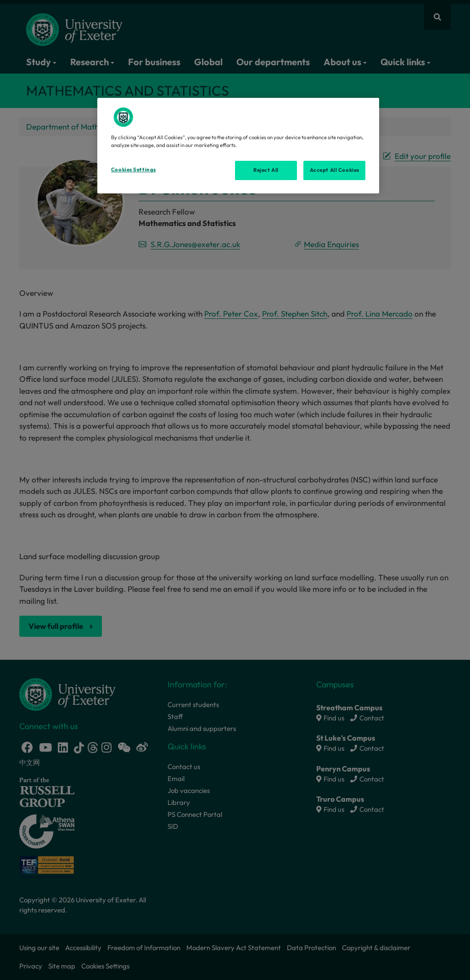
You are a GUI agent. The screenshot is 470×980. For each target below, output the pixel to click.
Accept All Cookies (335, 170)
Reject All (266, 170)
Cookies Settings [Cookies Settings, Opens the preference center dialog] (134, 170)
